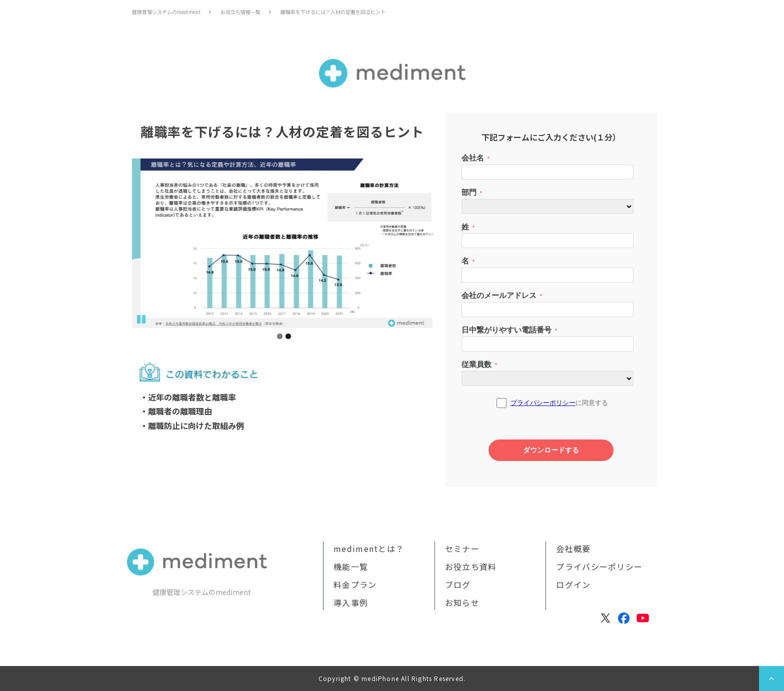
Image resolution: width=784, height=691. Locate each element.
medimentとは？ (369, 548)
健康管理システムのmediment (166, 12)
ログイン (573, 584)
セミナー (462, 548)
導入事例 (351, 602)
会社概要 (573, 548)
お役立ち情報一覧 (240, 12)
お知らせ (462, 602)
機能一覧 (351, 566)
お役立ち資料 (471, 566)
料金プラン (355, 584)
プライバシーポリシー (599, 566)
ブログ (458, 584)
